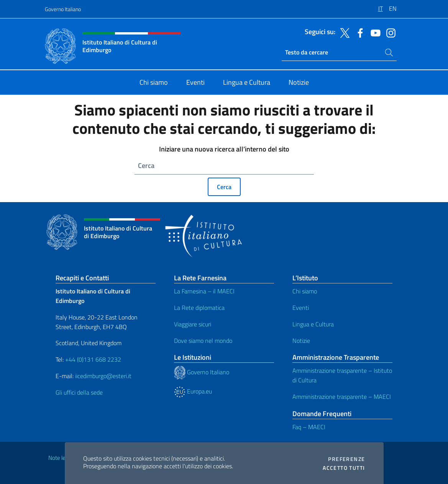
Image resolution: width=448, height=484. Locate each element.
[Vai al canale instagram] (389, 32)
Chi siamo (305, 291)
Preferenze (346, 459)
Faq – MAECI (309, 427)
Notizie (301, 341)
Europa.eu (193, 391)
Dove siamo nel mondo (203, 341)
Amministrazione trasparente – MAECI (342, 397)
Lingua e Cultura (313, 324)
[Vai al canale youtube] (374, 32)
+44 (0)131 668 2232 (93, 359)
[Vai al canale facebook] (358, 32)
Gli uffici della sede (79, 392)
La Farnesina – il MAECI (204, 291)
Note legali (61, 458)
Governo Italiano (63, 9)
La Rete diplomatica (199, 308)
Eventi (301, 308)
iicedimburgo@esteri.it (103, 376)
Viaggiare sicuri (193, 324)
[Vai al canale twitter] (343, 32)
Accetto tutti (344, 468)
